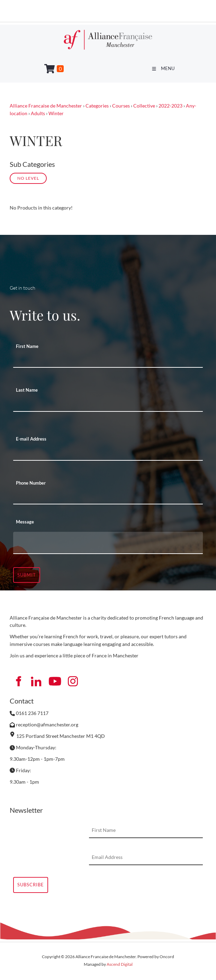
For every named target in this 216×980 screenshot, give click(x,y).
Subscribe (31, 885)
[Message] (108, 543)
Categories (97, 106)
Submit (27, 575)
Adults (38, 113)
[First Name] (108, 360)
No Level (28, 178)
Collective (144, 106)
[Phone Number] (108, 497)
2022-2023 (170, 106)
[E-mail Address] (108, 453)
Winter (56, 113)
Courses (121, 106)
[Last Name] (108, 404)
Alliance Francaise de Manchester (46, 106)
